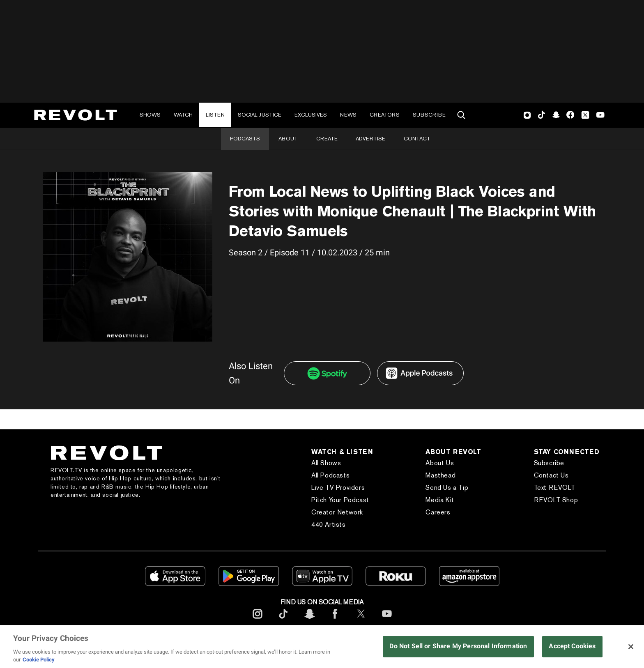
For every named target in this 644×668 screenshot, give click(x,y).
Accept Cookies (572, 646)
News (348, 115)
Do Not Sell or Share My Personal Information (458, 646)
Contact (417, 139)
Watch (183, 115)
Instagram (527, 115)
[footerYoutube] (387, 620)
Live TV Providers (338, 488)
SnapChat (556, 115)
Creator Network (337, 512)
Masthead (440, 475)
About (288, 139)
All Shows (326, 463)
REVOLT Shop (556, 500)
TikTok (542, 115)
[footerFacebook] (335, 620)
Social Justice (260, 115)
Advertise (370, 139)
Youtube (600, 116)
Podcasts (245, 139)
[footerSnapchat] (309, 620)
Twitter (585, 115)
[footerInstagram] (258, 620)
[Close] (631, 647)
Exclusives (311, 115)
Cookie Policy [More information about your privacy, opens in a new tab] (39, 660)
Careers (438, 512)
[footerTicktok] (283, 620)
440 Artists (329, 525)
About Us (440, 463)
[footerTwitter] (361, 620)
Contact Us (551, 475)
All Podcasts (330, 475)
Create (327, 139)
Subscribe (429, 115)
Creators (385, 115)
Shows (150, 115)
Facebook (570, 115)
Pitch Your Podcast (340, 500)
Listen (215, 115)
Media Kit (440, 500)
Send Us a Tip (447, 488)
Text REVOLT (555, 488)
